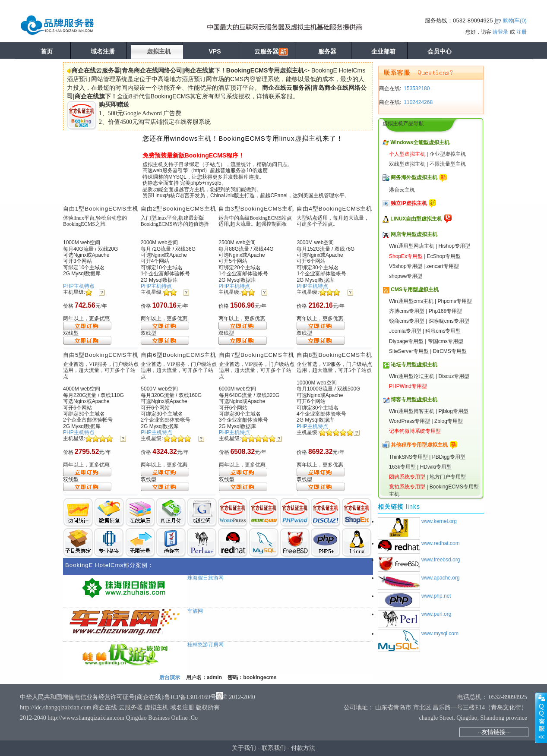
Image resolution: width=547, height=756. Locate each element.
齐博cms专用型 (407, 311)
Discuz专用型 (454, 376)
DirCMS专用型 (450, 351)
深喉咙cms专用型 (449, 321)
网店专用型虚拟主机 (414, 234)
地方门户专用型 (448, 477)
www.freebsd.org (441, 560)
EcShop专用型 (444, 256)
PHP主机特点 (79, 286)
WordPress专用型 (409, 421)
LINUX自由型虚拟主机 (416, 219)
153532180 (416, 88)
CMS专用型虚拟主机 (415, 290)
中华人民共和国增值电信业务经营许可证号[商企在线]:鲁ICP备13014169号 (118, 697)
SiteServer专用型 (409, 351)
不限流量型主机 (448, 164)
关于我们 (244, 748)
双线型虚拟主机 (407, 164)
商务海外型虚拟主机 (414, 177)
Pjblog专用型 (453, 411)
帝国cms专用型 (446, 341)
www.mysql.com (440, 633)
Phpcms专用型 (454, 301)
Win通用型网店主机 (412, 246)
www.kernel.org (439, 521)
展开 (541, 718)
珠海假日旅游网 (206, 578)
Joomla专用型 (405, 331)
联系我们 (274, 748)
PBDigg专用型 (449, 457)
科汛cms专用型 (443, 331)
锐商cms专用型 (407, 321)
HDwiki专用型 (436, 467)
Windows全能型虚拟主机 (420, 142)
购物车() (515, 20)
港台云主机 (402, 190)
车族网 (195, 611)
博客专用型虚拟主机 (414, 400)
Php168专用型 (445, 311)
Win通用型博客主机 (412, 411)
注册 (522, 32)
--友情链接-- (494, 732)
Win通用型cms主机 (411, 301)
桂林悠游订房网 (206, 645)
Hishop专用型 (454, 246)
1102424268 (417, 102)
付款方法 (303, 748)
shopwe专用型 (406, 276)
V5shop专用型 (406, 266)
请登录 (500, 32)
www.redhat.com (441, 543)
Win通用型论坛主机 (412, 376)
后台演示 (170, 677)
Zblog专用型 (449, 421)
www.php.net (436, 596)
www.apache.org (441, 578)
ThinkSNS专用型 (408, 457)
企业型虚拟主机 (448, 154)
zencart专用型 (443, 266)
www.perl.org (436, 614)
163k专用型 (402, 467)
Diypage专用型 (406, 341)
